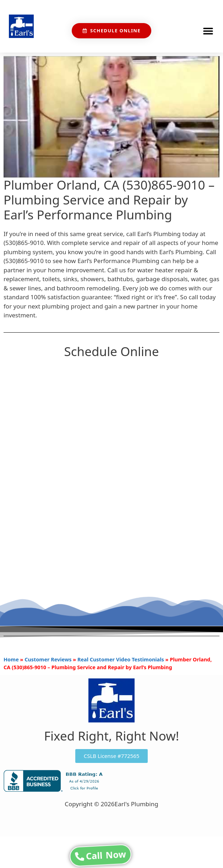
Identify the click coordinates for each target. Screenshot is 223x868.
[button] (208, 31)
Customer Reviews (48, 659)
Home (11, 659)
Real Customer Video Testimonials (121, 659)
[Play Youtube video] (111, 117)
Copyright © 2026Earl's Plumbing (111, 804)
